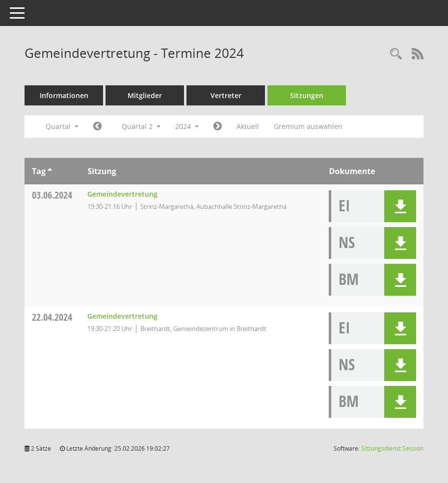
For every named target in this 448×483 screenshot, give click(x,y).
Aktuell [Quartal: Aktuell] (248, 126)
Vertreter (226, 95)
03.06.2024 (52, 195)
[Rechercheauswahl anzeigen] (396, 54)
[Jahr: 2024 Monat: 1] (97, 127)
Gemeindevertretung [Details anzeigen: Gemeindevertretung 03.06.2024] (122, 194)
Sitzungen (307, 95)
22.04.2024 (52, 317)
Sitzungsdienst (392, 448)
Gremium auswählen (308, 126)
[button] (400, 206)
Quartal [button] (62, 126)
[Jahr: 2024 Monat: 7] (218, 127)
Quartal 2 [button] (141, 126)
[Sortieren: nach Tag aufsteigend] (50, 171)
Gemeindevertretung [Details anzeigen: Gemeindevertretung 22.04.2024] (122, 316)
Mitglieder (145, 95)
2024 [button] (187, 126)
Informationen (64, 95)
